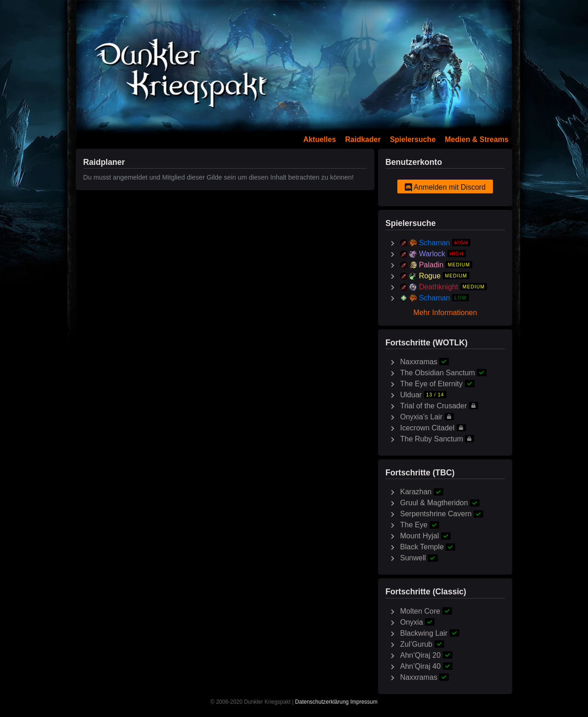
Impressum (364, 702)
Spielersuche (413, 139)
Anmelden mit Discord (445, 187)
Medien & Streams (477, 139)
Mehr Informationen (445, 313)
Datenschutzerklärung (322, 702)
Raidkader (363, 139)
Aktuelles (319, 139)
